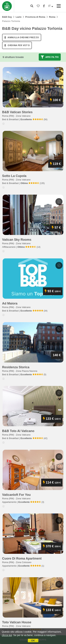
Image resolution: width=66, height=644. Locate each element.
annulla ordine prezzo (22, 37)
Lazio (19, 17)
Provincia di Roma (35, 17)
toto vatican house (17, 622)
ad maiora (10, 303)
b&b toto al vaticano (18, 431)
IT (51, 6)
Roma (52, 17)
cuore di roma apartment (22, 559)
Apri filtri (50, 57)
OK (33, 640)
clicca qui (7, 635)
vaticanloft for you (16, 495)
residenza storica (16, 367)
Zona (23, 116)
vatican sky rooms (17, 240)
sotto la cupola (14, 176)
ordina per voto (17, 45)
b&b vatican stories (17, 112)
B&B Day (7, 17)
